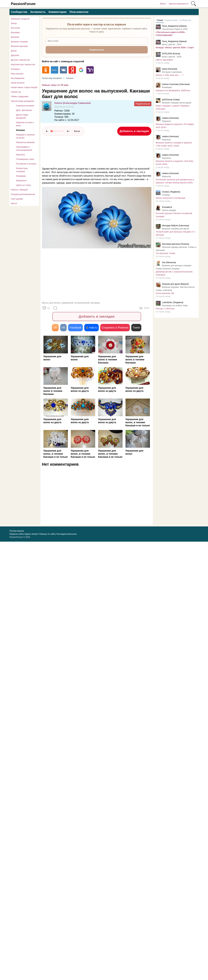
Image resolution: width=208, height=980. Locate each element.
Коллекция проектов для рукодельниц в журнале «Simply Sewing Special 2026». (175, 181)
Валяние (15, 37)
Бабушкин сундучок (20, 19)
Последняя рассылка (66, 534)
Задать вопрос (31, 534)
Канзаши (21, 130)
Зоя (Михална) (169, 262)
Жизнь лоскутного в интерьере (171, 198)
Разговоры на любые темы (175, 305)
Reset (77, 131)
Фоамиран (21, 176)
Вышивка (15, 32)
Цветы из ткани (24, 185)
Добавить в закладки (134, 131)
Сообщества (19, 12)
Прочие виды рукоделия (23, 101)
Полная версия (17, 531)
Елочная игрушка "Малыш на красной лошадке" (174, 215)
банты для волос (51, 303)
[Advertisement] (95, 275)
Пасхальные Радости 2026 (175, 29)
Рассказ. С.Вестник (165, 309)
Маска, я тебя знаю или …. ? (170, 75)
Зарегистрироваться (178, 4)
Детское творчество (20, 60)
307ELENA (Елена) (171, 54)
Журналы (21, 155)
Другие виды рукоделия (22, 116)
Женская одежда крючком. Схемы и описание (176, 249)
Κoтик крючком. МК (165, 293)
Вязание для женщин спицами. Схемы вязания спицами (174, 267)
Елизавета (167, 207)
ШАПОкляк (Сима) (171, 100)
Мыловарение (18, 78)
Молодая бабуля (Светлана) (176, 226)
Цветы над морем (164, 60)
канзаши (95, 303)
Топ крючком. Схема (166, 253)
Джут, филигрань (24, 110)
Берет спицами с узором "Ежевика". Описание (173, 107)
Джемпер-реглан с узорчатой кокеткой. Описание (174, 273)
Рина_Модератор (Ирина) (174, 26)
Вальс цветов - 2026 (172, 44)
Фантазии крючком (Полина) (176, 244)
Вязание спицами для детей (176, 229)
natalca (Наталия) (170, 118)
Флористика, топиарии (22, 170)
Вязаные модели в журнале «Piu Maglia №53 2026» (175, 126)
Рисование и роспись (26, 164)
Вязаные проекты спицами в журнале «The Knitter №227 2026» (174, 144)
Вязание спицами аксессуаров (177, 103)
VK (63, 328)
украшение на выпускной (75, 303)
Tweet (136, 328)
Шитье (14, 203)
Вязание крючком (19, 46)
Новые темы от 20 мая (55, 85)
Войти (163, 4)
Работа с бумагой (19, 190)
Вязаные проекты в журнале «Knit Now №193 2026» (175, 163)
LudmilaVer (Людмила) (173, 302)
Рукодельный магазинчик (23, 194)
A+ (68, 131)
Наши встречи (18, 83)
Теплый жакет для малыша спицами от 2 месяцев (175, 233)
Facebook (75, 328)
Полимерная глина (25, 159)
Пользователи (79, 12)
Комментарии (58, 12)
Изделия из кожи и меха (25, 124)
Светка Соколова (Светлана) (176, 84)
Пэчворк (166, 195)
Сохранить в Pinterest (115, 328)
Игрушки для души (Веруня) (175, 284)
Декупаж (15, 55)
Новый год (16, 92)
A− (47, 131)
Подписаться (143, 104)
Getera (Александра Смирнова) (73, 103)
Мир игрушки (17, 74)
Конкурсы (16, 69)
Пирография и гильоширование (24, 148)
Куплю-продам (169, 210)
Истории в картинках (172, 72)
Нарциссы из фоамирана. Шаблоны (173, 90)
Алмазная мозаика (25, 106)
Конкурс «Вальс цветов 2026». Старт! (175, 47)
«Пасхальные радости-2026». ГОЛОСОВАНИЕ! (171, 34)
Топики (160, 20)
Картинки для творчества (23, 64)
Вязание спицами (19, 42)
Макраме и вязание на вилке (26, 136)
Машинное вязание (25, 142)
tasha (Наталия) (170, 69)
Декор (14, 51)
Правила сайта (17, 534)
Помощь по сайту (47, 534)
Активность (38, 12)
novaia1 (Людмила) (171, 192)
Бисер (14, 23)
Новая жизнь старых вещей (24, 87)
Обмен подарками (20, 96)
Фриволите (21, 181)
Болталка (15, 28)
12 (49, 308)
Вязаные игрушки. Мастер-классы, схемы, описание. (175, 289)
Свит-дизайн (17, 199)
